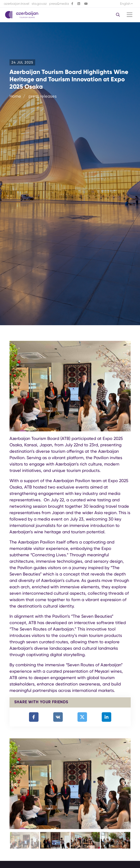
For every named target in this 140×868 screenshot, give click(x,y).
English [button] (126, 4)
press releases (43, 96)
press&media (59, 4)
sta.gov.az (39, 4)
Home (15, 96)
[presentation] (16, 785)
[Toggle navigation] (130, 15)
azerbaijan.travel (17, 4)
